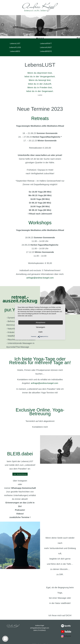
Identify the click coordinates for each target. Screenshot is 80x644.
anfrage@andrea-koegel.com (40, 274)
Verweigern (40, 327)
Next (77, 25)
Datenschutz (47, 642)
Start (77, 38)
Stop (79, 38)
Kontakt (32, 642)
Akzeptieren (41, 322)
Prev (3, 25)
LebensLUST (12, 43)
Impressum (39, 642)
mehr (41, 332)
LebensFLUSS (60, 43)
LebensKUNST (12, 47)
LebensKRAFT (36, 43)
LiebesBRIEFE (60, 47)
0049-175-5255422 (40, 626)
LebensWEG (36, 47)
